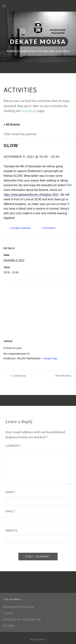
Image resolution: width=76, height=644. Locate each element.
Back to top (38, 639)
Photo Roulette (63, 376)
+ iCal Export (48, 228)
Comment (13, 446)
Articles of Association (22, 620)
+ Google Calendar (20, 228)
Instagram (29, 111)
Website (11, 531)
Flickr (8, 613)
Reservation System (19, 607)
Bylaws (9, 626)
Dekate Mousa (38, 42)
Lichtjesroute (19, 376)
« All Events (12, 125)
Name (10, 492)
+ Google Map (49, 358)
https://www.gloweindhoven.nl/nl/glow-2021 (31, 195)
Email (10, 511)
